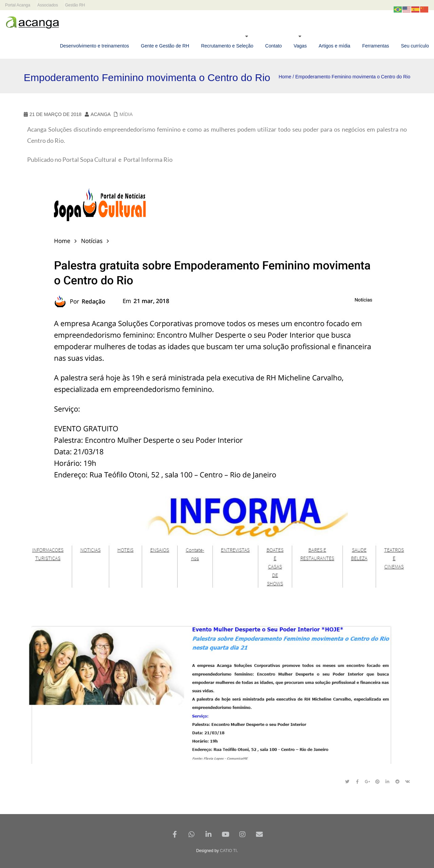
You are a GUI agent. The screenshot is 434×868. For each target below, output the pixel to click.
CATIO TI (229, 851)
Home (285, 77)
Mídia (126, 114)
